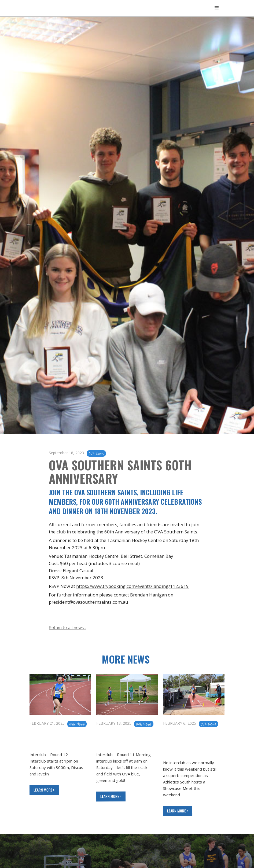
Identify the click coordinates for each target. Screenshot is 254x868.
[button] (217, 8)
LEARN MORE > (43, 790)
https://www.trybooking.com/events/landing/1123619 (132, 586)
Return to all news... (67, 628)
